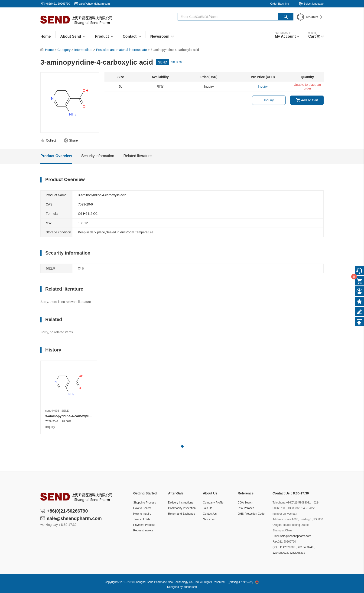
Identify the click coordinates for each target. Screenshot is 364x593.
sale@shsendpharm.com (94, 4)
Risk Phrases (246, 508)
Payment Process (144, 525)
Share (73, 140)
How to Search (142, 508)
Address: (278, 519)
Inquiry (269, 100)
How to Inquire (142, 514)
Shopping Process (145, 503)
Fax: (275, 542)
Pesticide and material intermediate (122, 50)
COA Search (245, 503)
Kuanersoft (190, 587)
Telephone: (279, 503)
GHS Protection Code (251, 514)
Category (64, 50)
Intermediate (83, 50)
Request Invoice (143, 530)
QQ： (276, 547)
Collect (51, 140)
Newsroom (210, 519)
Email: (276, 536)
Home (49, 50)
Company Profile (213, 503)
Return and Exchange (182, 514)
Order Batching (280, 4)
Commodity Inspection (182, 508)
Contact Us (210, 514)
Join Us (208, 508)
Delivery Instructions (181, 503)
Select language (311, 4)
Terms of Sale (142, 519)
